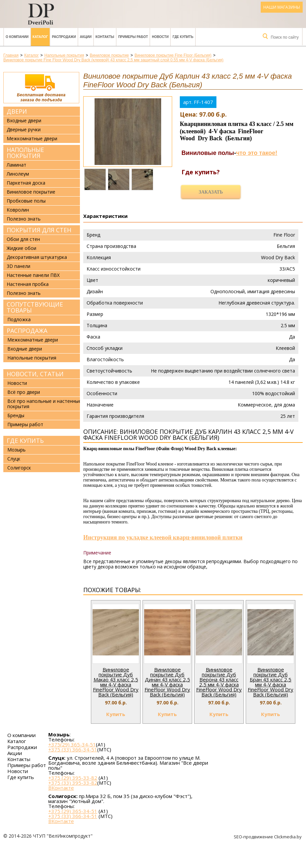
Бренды (16, 415)
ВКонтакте (61, 788)
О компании (17, 37)
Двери (17, 111)
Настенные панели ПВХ (33, 275)
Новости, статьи (35, 374)
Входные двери (24, 121)
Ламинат (16, 165)
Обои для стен (23, 239)
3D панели (18, 266)
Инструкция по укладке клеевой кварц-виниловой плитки (163, 537)
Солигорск (19, 468)
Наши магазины (282, 7)
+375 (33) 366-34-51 (73, 749)
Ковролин (18, 210)
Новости (160, 37)
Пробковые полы (26, 201)
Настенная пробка (28, 284)
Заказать (211, 192)
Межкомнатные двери (32, 139)
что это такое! (257, 153)
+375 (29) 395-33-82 (73, 778)
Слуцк (14, 459)
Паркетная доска (26, 183)
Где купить (183, 37)
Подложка (19, 319)
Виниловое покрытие (31, 192)
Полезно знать (24, 219)
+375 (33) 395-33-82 (73, 783)
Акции (86, 37)
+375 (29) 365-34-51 (73, 811)
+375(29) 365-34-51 (72, 744)
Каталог (40, 37)
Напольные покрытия (25, 153)
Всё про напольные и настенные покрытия (44, 404)
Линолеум (18, 174)
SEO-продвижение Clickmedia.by (268, 837)
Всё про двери (24, 392)
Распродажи (64, 37)
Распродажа (27, 331)
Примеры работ (133, 37)
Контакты (105, 37)
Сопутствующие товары (35, 307)
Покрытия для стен (39, 230)
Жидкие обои (21, 248)
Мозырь (16, 450)
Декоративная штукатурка (37, 257)
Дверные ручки (24, 130)
